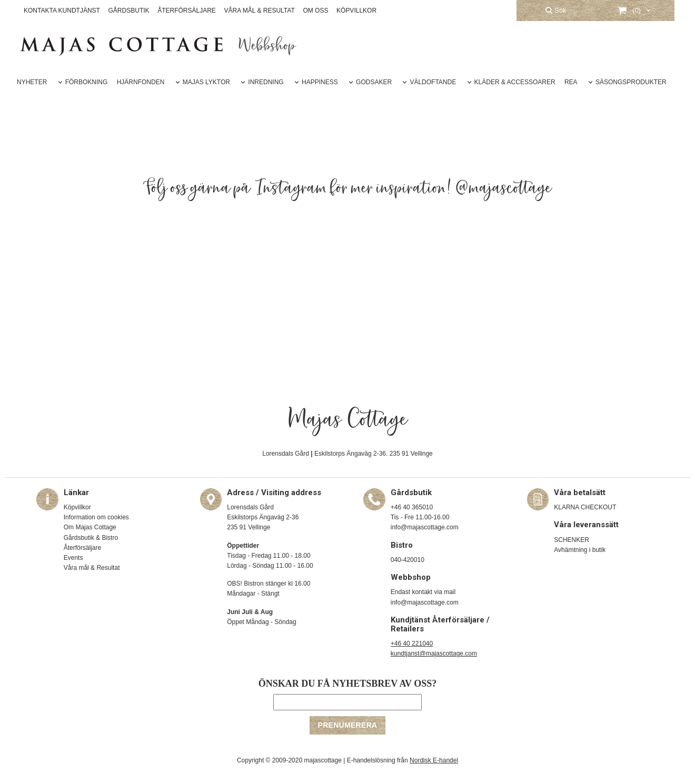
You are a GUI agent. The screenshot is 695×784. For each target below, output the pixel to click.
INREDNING (266, 82)
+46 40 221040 (412, 644)
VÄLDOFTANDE (433, 82)
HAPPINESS (320, 82)
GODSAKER (374, 82)
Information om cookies (96, 517)
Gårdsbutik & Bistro (91, 538)
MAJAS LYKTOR (206, 82)
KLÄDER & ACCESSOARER (515, 82)
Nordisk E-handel (434, 760)
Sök (556, 10)
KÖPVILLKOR (356, 11)
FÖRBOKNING (87, 82)
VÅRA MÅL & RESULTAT (260, 11)
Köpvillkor (77, 507)
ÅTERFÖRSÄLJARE (187, 11)
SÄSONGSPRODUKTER (631, 82)
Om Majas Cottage (90, 527)
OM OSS (315, 11)
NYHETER (32, 82)
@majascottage (504, 188)
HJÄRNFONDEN (141, 82)
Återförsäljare (82, 548)
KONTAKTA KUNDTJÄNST (62, 11)
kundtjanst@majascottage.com (434, 654)
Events (73, 558)
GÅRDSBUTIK (129, 11)
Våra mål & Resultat (92, 568)
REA (571, 82)
